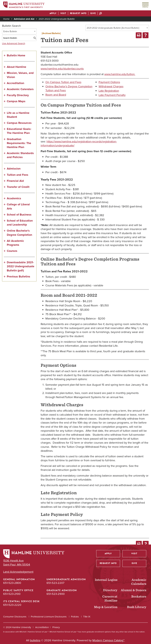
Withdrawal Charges (111, 86)
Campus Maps (16, 101)
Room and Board (56, 95)
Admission (14, 169)
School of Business (19, 215)
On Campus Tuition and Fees (63, 82)
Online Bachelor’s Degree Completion (19, 233)
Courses (12, 251)
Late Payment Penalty (112, 95)
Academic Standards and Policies (20, 155)
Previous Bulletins (18, 276)
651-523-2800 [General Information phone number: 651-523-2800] (12, 583)
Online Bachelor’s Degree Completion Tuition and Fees (69, 88)
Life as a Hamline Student (18, 115)
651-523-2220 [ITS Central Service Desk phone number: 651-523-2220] (12, 605)
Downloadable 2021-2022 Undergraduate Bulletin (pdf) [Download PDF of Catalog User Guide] (21, 266)
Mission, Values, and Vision (20, 75)
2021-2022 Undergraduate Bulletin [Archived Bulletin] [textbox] (113, 28)
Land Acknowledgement (18, 572)
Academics (14, 198)
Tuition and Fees (18, 175)
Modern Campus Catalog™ (108, 640)
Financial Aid (15, 181)
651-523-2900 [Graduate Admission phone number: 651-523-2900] (56, 594)
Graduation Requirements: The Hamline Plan (19, 143)
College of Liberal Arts (18, 206)
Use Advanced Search (14, 43)
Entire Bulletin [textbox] (10, 31)
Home (6, 19)
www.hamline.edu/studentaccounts (62, 69)
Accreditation (15, 83)
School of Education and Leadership (20, 223)
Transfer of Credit (18, 187)
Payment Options (109, 82)
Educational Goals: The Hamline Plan (19, 131)
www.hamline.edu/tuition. (120, 74)
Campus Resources (19, 123)
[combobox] (117, 28)
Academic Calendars (20, 89)
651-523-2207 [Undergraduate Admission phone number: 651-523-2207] (55, 583)
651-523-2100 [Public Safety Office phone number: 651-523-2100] (12, 594)
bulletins (35, 640)
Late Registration (109, 91)
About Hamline (17, 67)
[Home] (24, 5)
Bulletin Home (16, 55)
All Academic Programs (15, 243)
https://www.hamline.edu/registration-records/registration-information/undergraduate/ (79, 143)
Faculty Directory (18, 95)
